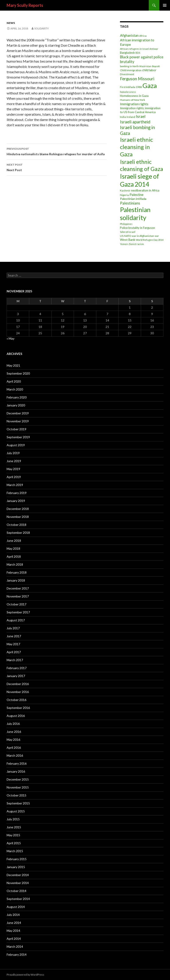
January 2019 (16, 501)
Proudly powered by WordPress (25, 975)
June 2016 (14, 732)
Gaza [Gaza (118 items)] (150, 85)
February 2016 (17, 763)
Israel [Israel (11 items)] (141, 116)
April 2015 (14, 843)
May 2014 (13, 931)
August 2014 (16, 907)
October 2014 (16, 891)
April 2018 (14, 556)
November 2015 (18, 787)
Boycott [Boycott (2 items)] (156, 66)
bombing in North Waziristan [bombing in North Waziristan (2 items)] (136, 66)
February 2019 (17, 493)
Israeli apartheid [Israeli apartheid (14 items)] (135, 122)
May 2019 (13, 469)
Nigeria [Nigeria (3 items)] (124, 195)
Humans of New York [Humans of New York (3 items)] (132, 100)
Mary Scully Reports (25, 5)
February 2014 (17, 954)
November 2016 (18, 692)
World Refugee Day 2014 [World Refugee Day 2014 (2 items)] (150, 240)
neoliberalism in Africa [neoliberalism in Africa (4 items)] (145, 190)
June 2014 (14, 923)
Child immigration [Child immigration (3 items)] (131, 70)
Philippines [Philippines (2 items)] (126, 224)
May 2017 (13, 644)
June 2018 (14, 541)
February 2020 (17, 397)
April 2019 (14, 477)
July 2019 (13, 453)
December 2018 (18, 509)
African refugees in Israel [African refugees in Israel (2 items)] (134, 49)
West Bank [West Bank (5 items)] (128, 240)
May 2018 (13, 548)
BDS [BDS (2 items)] (138, 53)
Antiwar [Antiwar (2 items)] (154, 49)
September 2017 (18, 612)
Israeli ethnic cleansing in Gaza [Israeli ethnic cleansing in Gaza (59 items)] (136, 147)
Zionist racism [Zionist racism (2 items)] (136, 244)
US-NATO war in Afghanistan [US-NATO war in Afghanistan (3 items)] (137, 236)
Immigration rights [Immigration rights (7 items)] (134, 104)
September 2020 (18, 373)
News (11, 23)
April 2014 (14, 939)
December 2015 (18, 779)
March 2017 (15, 660)
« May (11, 338)
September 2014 (18, 899)
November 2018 (18, 517)
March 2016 (15, 755)
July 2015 (13, 819)
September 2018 (18, 533)
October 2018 (16, 525)
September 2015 (18, 803)
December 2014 (18, 875)
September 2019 (18, 437)
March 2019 (15, 485)
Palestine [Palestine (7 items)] (136, 195)
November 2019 (18, 421)
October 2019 (16, 429)
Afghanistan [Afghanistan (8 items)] (129, 35)
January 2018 (16, 580)
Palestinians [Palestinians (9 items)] (130, 203)
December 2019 (18, 413)
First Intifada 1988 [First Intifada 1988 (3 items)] (131, 87)
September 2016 (18, 708)
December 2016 (18, 684)
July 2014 (13, 915)
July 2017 (13, 628)
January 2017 (16, 676)
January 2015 (16, 867)
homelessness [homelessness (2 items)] (128, 92)
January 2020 (16, 405)
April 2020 (14, 381)
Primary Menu (165, 5)
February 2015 (17, 859)
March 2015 (15, 851)
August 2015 (16, 811)
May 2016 (13, 740)
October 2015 (16, 795)
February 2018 (17, 572)
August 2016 (16, 716)
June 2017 (14, 636)
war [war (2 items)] (157, 236)
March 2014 (15, 947)
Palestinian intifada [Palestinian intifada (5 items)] (133, 199)
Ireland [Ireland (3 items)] (131, 117)
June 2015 (14, 827)
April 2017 (14, 652)
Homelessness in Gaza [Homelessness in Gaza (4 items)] (134, 96)
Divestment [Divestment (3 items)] (127, 74)
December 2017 (18, 588)
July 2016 (13, 724)
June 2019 (14, 461)
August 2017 (16, 620)
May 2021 (13, 365)
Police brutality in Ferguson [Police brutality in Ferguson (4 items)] (137, 228)
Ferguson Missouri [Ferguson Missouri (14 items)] (137, 79)
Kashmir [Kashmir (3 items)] (125, 190)
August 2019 (16, 445)
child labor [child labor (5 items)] (149, 70)
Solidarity (42, 28)
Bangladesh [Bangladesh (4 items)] (127, 53)
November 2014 (18, 883)
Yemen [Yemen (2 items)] (124, 244)
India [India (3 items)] (123, 117)
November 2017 (18, 596)
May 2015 (13, 835)
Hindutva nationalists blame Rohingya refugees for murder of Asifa (57, 151)
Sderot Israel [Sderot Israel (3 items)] (128, 232)
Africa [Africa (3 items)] (143, 36)
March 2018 (15, 564)
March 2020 (15, 389)
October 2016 (16, 700)
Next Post (57, 167)
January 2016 (16, 771)
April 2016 (14, 747)
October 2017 (16, 604)
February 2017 (17, 668)
